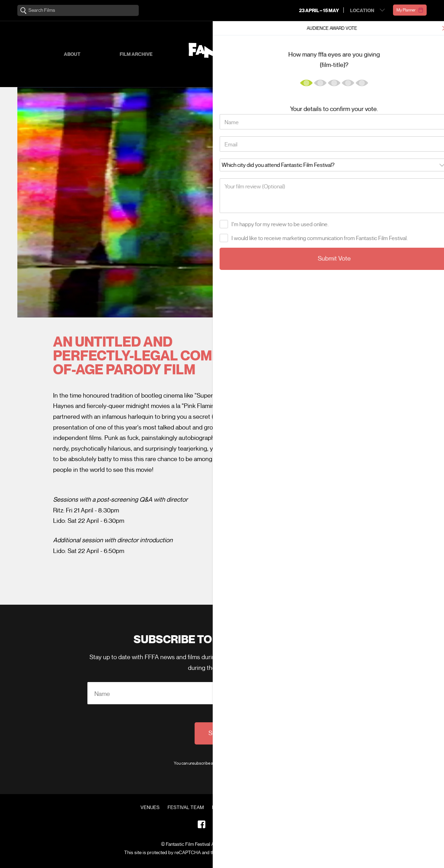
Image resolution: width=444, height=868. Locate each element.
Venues (150, 808)
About (72, 54)
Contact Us (289, 808)
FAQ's (259, 808)
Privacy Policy (258, 763)
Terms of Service (289, 853)
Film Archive (136, 54)
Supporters (340, 54)
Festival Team (186, 808)
